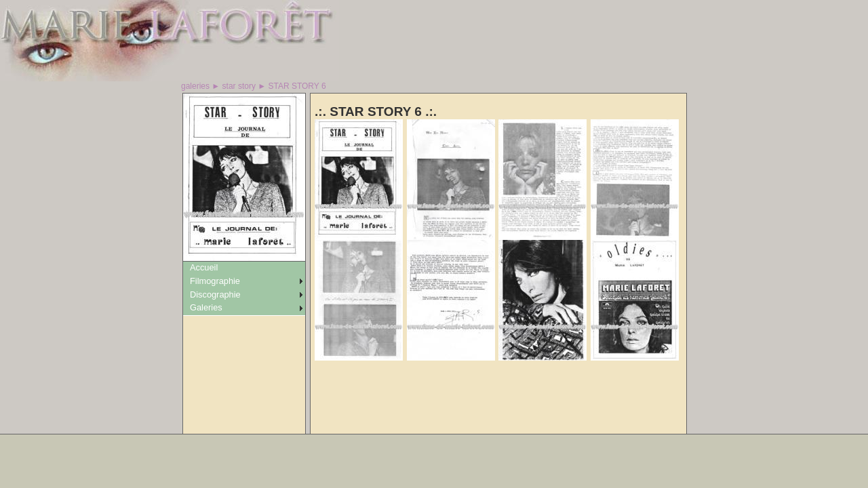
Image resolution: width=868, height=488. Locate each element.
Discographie (215, 294)
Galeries (206, 307)
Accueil (204, 267)
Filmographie (215, 281)
